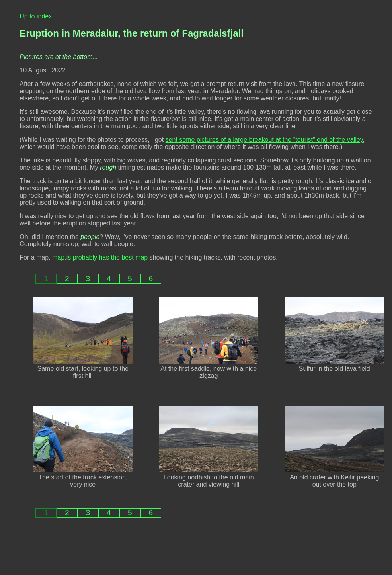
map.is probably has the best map (100, 257)
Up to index (36, 16)
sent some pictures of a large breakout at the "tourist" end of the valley (264, 140)
